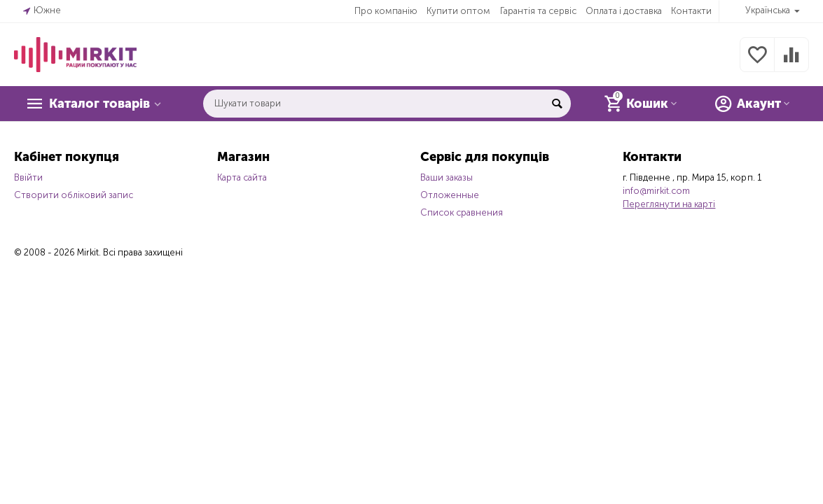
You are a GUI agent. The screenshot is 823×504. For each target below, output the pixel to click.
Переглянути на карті (669, 204)
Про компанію (386, 11)
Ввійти (28, 177)
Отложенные (450, 195)
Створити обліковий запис (74, 195)
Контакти (691, 11)
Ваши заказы (447, 177)
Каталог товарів (99, 104)
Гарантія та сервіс (538, 11)
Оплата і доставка (624, 11)
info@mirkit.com (656, 191)
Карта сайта (242, 177)
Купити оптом (458, 11)
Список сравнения (462, 212)
